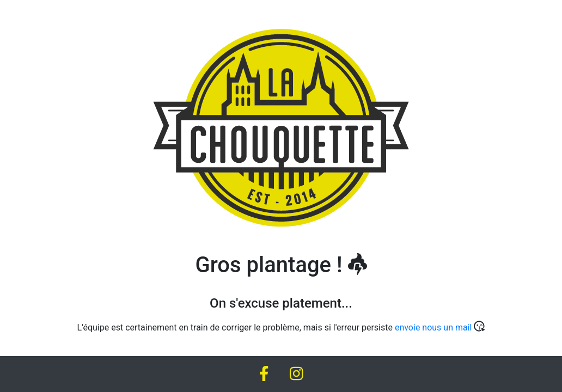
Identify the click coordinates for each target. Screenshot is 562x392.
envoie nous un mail (433, 327)
